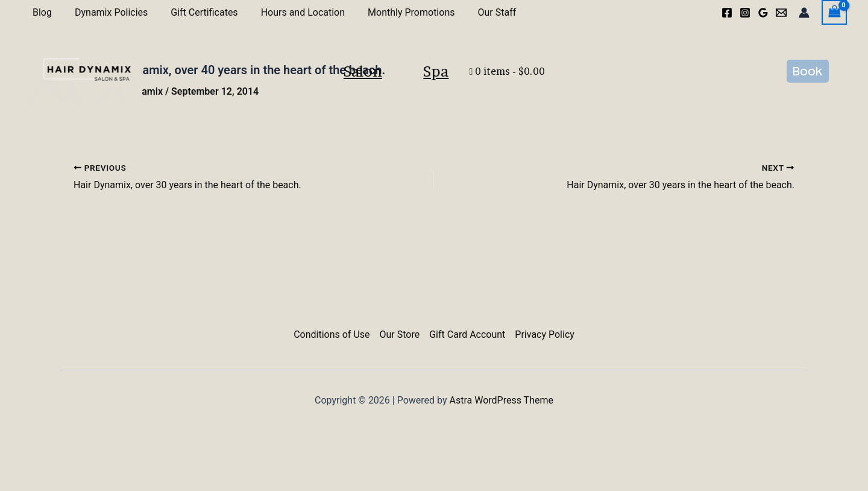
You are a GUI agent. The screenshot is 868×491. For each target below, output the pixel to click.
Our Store (400, 334)
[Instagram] (745, 13)
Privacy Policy (545, 334)
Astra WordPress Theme (502, 400)
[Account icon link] (804, 13)
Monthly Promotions (395, 12)
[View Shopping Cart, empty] (834, 12)
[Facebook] (727, 13)
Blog (40, 12)
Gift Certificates (195, 12)
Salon (337, 95)
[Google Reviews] (763, 13)
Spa (462, 95)
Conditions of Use (332, 334)
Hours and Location (290, 12)
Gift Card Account (467, 334)
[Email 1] (781, 13)
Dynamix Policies (106, 12)
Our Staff (477, 12)
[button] (808, 95)
